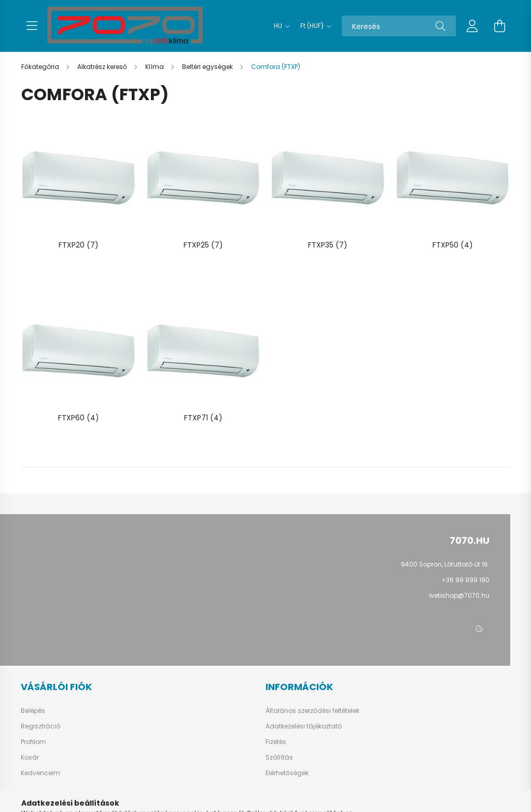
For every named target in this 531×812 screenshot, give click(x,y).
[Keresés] (399, 26)
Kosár (30, 758)
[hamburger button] (32, 26)
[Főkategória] (41, 67)
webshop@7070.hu (459, 595)
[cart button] (499, 26)
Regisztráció (40, 726)
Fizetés (276, 742)
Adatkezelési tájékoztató (304, 726)
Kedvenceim (40, 773)
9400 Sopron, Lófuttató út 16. (445, 564)
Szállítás (279, 758)
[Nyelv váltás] (279, 26)
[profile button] (472, 26)
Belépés (33, 711)
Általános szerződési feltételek (312, 711)
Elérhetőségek (287, 773)
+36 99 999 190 (465, 580)
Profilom (33, 742)
